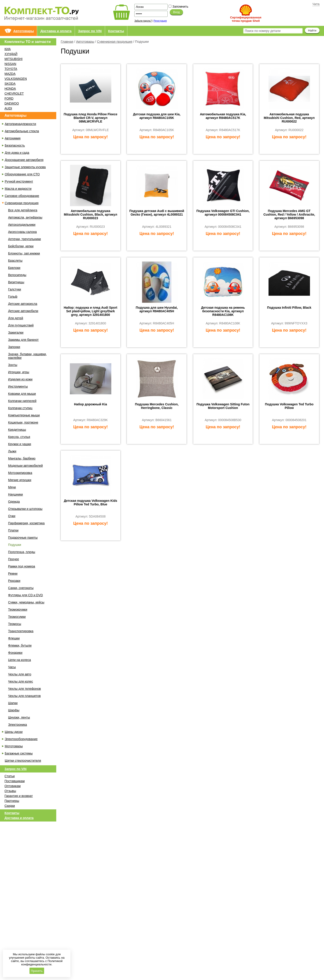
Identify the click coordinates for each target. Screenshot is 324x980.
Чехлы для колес (20, 681)
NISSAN (10, 64)
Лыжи (12, 451)
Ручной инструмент (19, 181)
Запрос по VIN (90, 31)
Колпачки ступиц (20, 408)
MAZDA (10, 74)
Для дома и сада (17, 153)
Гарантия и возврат (19, 796)
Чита (316, 4)
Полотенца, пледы (22, 552)
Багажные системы (19, 753)
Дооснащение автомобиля (24, 160)
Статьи (10, 776)
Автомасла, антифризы (25, 217)
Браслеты (15, 261)
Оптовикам (13, 786)
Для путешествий (21, 325)
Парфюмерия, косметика (26, 523)
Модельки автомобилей (25, 466)
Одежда (14, 502)
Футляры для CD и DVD (25, 595)
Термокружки (18, 609)
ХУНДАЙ (11, 54)
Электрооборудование (21, 739)
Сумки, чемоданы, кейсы (26, 602)
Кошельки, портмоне (23, 422)
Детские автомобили (23, 311)
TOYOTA (11, 69)
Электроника (18, 725)
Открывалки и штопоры (25, 509)
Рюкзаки (14, 581)
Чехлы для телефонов (25, 689)
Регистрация (160, 21)
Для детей (16, 318)
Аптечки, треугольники (25, 239)
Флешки (14, 638)
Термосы (15, 624)
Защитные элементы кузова (25, 167)
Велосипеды (17, 275)
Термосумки (17, 617)
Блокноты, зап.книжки (24, 253)
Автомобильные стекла (22, 131)
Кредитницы (17, 430)
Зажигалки (16, 333)
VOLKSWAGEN (16, 79)
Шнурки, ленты (19, 717)
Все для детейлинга (23, 210)
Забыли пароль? (143, 21)
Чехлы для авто (20, 674)
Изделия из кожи (20, 379)
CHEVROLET (14, 94)
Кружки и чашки (20, 444)
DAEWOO (12, 103)
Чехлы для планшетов (24, 696)
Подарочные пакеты (23, 538)
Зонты (13, 365)
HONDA (10, 89)
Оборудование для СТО (22, 174)
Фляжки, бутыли (20, 645)
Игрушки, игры (19, 372)
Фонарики (15, 653)
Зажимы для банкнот (23, 340)
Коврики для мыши (22, 394)
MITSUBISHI (13, 59)
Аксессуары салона (22, 232)
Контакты (116, 31)
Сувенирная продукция (115, 42)
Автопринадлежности (20, 124)
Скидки (10, 806)
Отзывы (10, 791)
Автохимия (13, 138)
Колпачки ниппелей (22, 401)
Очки (12, 516)
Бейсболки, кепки (21, 246)
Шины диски (14, 732)
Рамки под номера (22, 566)
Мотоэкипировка (20, 473)
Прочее (13, 559)
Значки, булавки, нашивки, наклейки (27, 356)
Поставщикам (15, 781)
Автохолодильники (22, 225)
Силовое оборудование (22, 196)
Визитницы (16, 282)
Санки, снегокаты (21, 588)
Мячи (12, 487)
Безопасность (15, 145)
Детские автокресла (23, 304)
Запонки (14, 347)
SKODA (10, 84)
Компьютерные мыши (24, 415)
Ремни (13, 574)
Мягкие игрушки (20, 480)
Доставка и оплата (56, 31)
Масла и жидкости (18, 189)
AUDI (8, 108)
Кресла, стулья (19, 437)
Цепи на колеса (19, 660)
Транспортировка (21, 631)
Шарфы (14, 710)
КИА (8, 49)
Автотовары (24, 31)
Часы (12, 667)
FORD (9, 98)
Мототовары (14, 746)
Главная (67, 42)
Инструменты (18, 386)
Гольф (13, 297)
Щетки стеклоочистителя (23, 761)
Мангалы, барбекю (22, 458)
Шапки (13, 703)
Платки (13, 530)
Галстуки (15, 289)
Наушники (15, 494)
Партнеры (12, 801)
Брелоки (14, 268)
